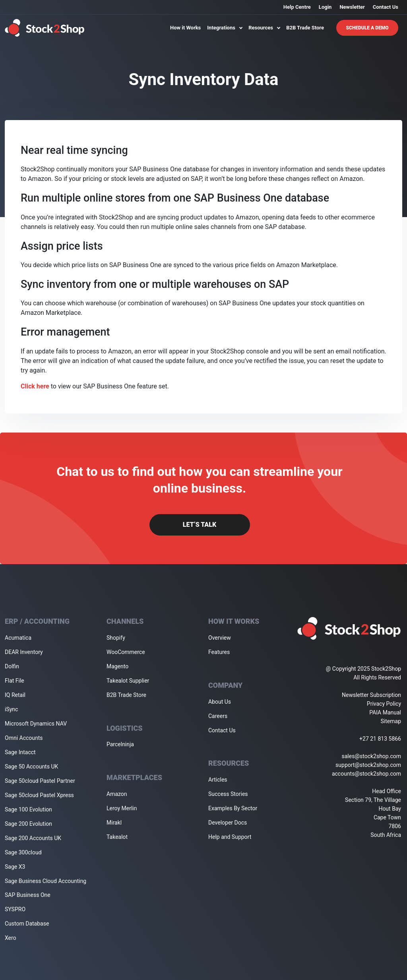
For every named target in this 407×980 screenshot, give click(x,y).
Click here (35, 386)
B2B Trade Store (305, 28)
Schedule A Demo (367, 28)
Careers (218, 716)
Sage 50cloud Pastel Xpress (39, 795)
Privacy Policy (384, 704)
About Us (220, 702)
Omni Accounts (24, 738)
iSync (11, 709)
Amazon (117, 794)
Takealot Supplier (128, 681)
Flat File (15, 681)
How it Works (185, 28)
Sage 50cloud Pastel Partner (40, 781)
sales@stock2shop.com (371, 756)
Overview (220, 638)
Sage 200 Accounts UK (33, 838)
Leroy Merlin (122, 808)
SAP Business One (28, 895)
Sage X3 (15, 867)
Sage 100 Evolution (28, 809)
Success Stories (228, 794)
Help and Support (230, 837)
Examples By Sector (233, 808)
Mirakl (114, 823)
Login (325, 7)
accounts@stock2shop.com (366, 774)
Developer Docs (228, 823)
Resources (264, 28)
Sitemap (391, 721)
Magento (117, 666)
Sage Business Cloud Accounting (46, 881)
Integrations (225, 28)
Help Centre (297, 7)
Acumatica (18, 638)
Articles (218, 780)
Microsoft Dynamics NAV (36, 724)
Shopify (116, 638)
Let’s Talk (200, 525)
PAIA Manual (385, 712)
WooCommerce (126, 652)
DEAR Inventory (24, 652)
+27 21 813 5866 (380, 739)
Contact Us (386, 7)
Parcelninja (120, 744)
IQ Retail (15, 695)
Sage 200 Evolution (28, 824)
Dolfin (12, 666)
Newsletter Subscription (371, 695)
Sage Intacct (20, 752)
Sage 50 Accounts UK (31, 767)
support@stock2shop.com (368, 765)
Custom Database (27, 924)
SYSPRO (15, 909)
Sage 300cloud (23, 852)
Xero (11, 938)
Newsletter (352, 7)
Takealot (117, 837)
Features (219, 652)
